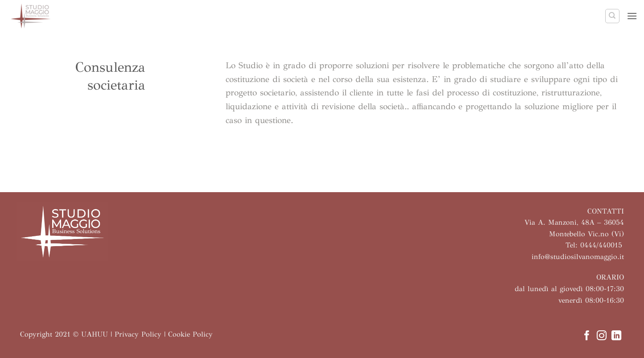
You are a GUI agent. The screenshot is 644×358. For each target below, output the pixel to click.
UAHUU (95, 334)
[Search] (612, 16)
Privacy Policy (138, 334)
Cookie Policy (190, 334)
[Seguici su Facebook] (586, 336)
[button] (632, 16)
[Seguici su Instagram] (602, 336)
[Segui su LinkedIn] (616, 336)
